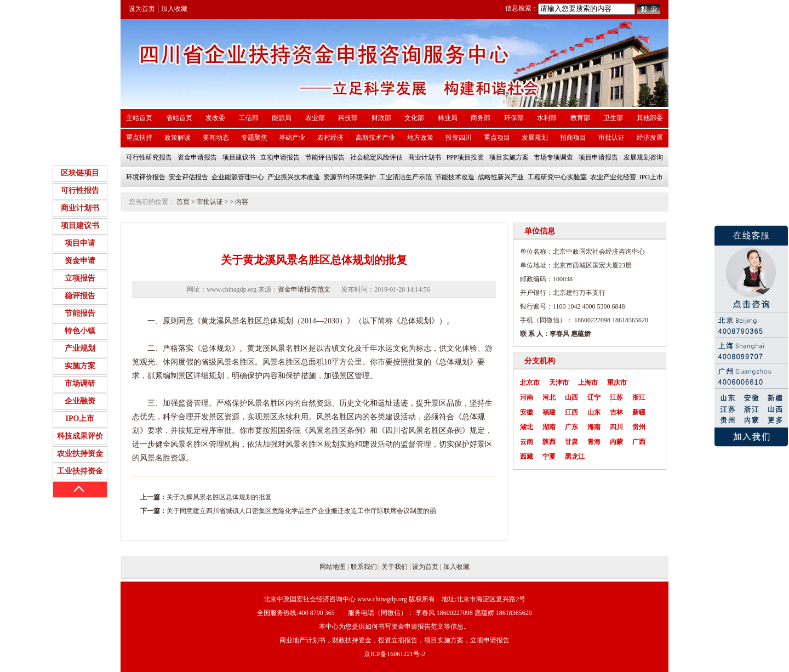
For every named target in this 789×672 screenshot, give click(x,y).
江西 (571, 412)
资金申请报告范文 (304, 289)
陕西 (549, 442)
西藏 (527, 457)
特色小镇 (80, 331)
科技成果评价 (80, 436)
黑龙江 (575, 457)
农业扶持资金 (80, 454)
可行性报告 (80, 190)
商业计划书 (80, 208)
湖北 (527, 427)
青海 (594, 442)
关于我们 (395, 567)
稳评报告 (80, 296)
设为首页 (142, 9)
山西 (571, 397)
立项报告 (80, 278)
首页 (183, 202)
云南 (527, 442)
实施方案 (80, 366)
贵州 (639, 427)
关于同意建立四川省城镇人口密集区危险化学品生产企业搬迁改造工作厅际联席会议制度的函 (301, 511)
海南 (594, 427)
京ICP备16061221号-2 (395, 654)
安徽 (527, 412)
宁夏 (549, 457)
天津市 (559, 383)
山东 (594, 412)
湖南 (549, 427)
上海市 (588, 383)
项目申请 (80, 243)
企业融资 (80, 401)
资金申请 (80, 261)
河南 (527, 397)
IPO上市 (80, 418)
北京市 (530, 383)
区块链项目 (80, 173)
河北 (549, 397)
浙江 (639, 397)
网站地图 (333, 567)
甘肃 (571, 442)
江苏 (616, 397)
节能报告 (80, 313)
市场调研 (80, 383)
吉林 (616, 412)
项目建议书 (80, 226)
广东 (571, 427)
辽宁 (594, 397)
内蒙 (616, 442)
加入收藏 (174, 9)
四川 (616, 427)
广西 (639, 442)
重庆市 (617, 383)
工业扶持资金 (80, 471)
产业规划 (80, 348)
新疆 (639, 412)
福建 (549, 412)
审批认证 (210, 202)
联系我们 (364, 567)
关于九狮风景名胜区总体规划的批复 (219, 497)
